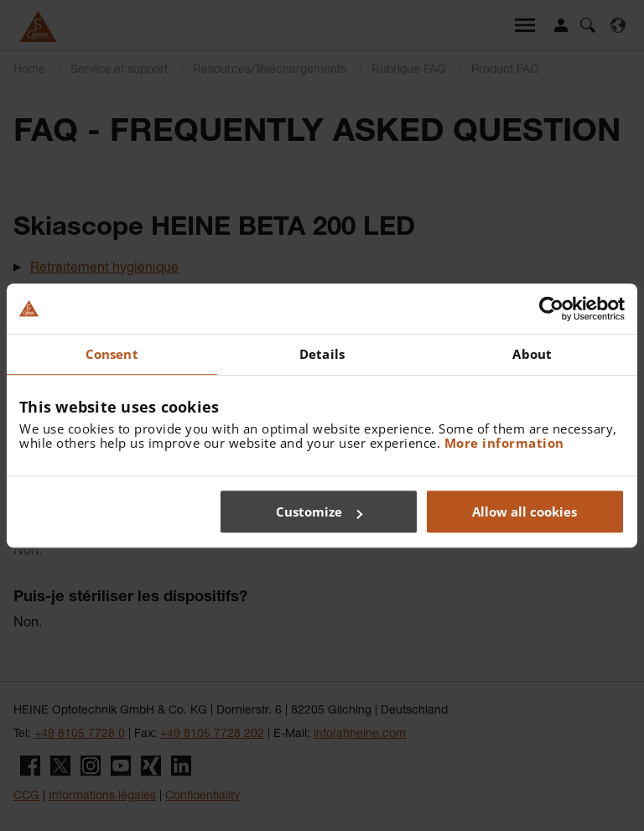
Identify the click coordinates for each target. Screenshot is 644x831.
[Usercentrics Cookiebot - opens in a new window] (551, 309)
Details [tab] (322, 354)
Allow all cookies (525, 512)
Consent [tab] (112, 354)
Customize (319, 512)
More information (504, 443)
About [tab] (532, 354)
